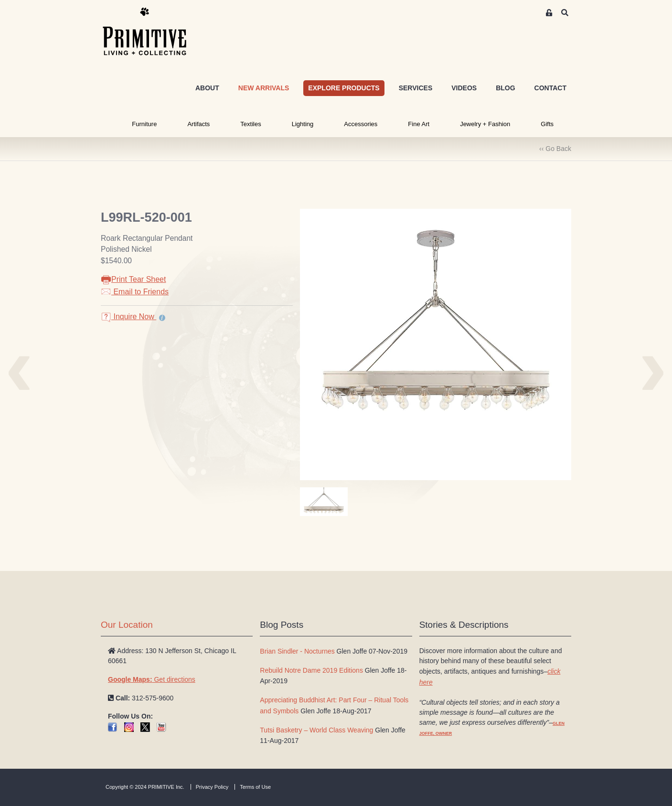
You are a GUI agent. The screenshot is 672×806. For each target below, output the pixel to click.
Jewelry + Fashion (485, 124)
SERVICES (416, 88)
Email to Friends (135, 292)
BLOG (505, 88)
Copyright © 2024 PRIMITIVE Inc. (145, 787)
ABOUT (207, 88)
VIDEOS (464, 88)
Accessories (361, 124)
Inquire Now (128, 317)
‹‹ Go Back (555, 149)
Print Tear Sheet (133, 279)
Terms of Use (255, 787)
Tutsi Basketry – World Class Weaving (316, 730)
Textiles (251, 124)
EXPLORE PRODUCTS (344, 88)
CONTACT (550, 88)
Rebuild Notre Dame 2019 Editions (311, 670)
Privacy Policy (212, 787)
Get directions (152, 679)
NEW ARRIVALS (264, 88)
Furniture (144, 124)
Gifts (547, 124)
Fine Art (419, 124)
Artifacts (198, 124)
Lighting (303, 124)
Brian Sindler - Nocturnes (297, 651)
